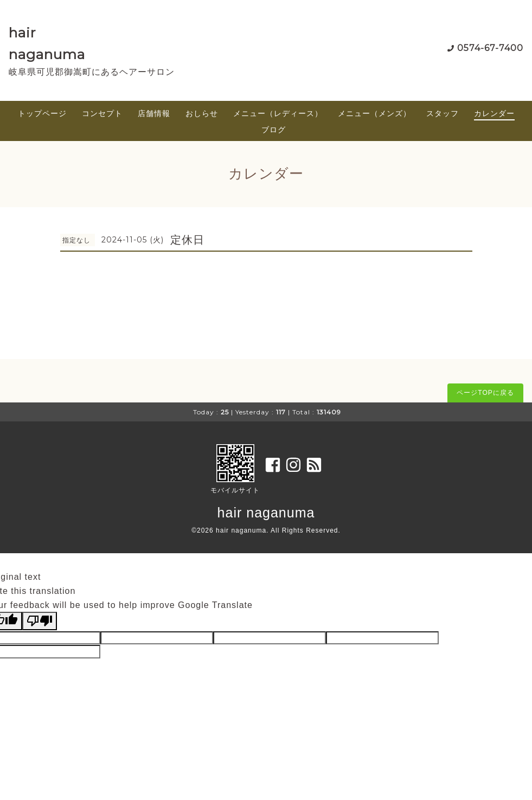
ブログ (274, 130)
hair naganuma (266, 513)
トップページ (42, 113)
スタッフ (443, 113)
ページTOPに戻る (485, 393)
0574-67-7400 (490, 48)
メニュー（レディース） (278, 113)
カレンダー (494, 113)
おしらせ (202, 113)
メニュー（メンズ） (374, 113)
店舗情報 (154, 113)
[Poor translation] (40, 621)
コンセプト (102, 113)
